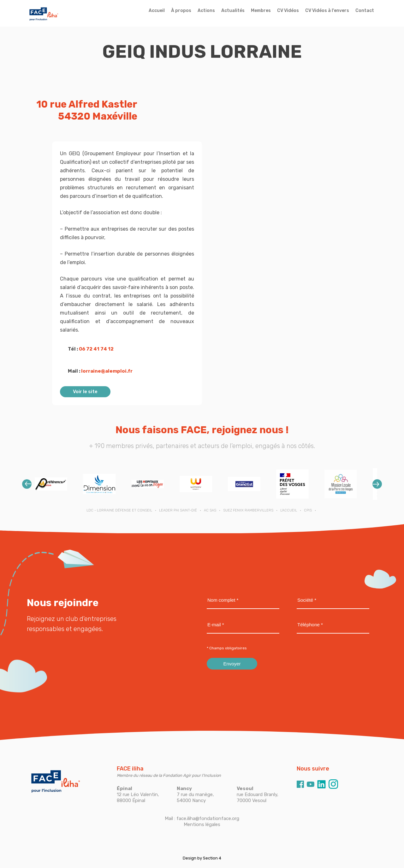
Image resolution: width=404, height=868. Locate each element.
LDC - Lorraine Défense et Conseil (119, 510)
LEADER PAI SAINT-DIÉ (178, 510)
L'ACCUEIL (289, 510)
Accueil (157, 11)
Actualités (233, 11)
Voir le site (85, 392)
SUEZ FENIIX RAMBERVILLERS (248, 510)
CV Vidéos (288, 11)
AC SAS (210, 510)
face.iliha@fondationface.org (208, 818)
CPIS (308, 510)
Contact (365, 11)
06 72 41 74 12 (96, 349)
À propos (181, 11)
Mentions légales (202, 824)
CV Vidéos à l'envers (327, 11)
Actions (206, 11)
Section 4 (212, 858)
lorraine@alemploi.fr (107, 371)
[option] (51, 484)
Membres (261, 11)
